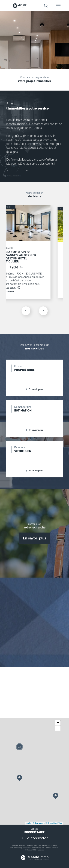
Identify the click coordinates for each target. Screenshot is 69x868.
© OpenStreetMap (54, 823)
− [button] (58, 728)
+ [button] (58, 723)
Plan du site (27, 848)
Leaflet (29, 823)
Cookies (41, 850)
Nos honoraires (16, 848)
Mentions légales (38, 848)
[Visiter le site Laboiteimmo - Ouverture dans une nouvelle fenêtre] (34, 861)
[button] (43, 311)
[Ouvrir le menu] (58, 6)
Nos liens (55, 848)
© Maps (39, 823)
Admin (48, 848)
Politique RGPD (31, 850)
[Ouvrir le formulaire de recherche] (46, 6)
